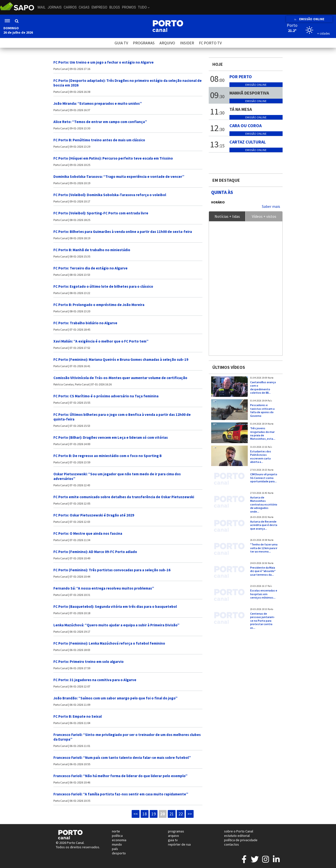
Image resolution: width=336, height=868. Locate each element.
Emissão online (256, 85)
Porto (270, 609)
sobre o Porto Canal (239, 831)
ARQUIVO (167, 43)
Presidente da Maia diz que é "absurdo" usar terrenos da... (263, 571)
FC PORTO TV (210, 43)
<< (136, 814)
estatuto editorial (237, 836)
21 (172, 814)
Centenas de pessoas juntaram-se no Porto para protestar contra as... (262, 621)
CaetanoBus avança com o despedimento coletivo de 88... (263, 387)
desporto (119, 853)
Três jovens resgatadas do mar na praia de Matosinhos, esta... (263, 433)
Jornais (54, 7)
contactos (232, 844)
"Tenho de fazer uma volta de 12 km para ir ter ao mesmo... (264, 548)
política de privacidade (241, 840)
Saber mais (271, 206)
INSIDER (187, 43)
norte (116, 831)
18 (145, 814)
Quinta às (222, 192)
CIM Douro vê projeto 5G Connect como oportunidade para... (264, 478)
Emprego (99, 7)
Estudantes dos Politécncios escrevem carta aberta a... (261, 457)
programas (176, 831)
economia (119, 840)
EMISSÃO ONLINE (309, 19)
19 (154, 814)
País (270, 401)
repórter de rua (179, 844)
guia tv (173, 840)
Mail (42, 7)
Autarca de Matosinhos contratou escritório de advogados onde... (264, 504)
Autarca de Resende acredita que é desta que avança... (264, 525)
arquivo (173, 836)
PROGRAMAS (144, 43)
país (115, 849)
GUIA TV (121, 43)
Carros (70, 7)
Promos (129, 7)
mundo (117, 844)
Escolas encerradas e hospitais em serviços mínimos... (264, 594)
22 (181, 814)
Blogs (114, 7)
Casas (84, 7)
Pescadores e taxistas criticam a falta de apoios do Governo (262, 410)
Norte (271, 378)
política (117, 836)
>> (190, 814)
